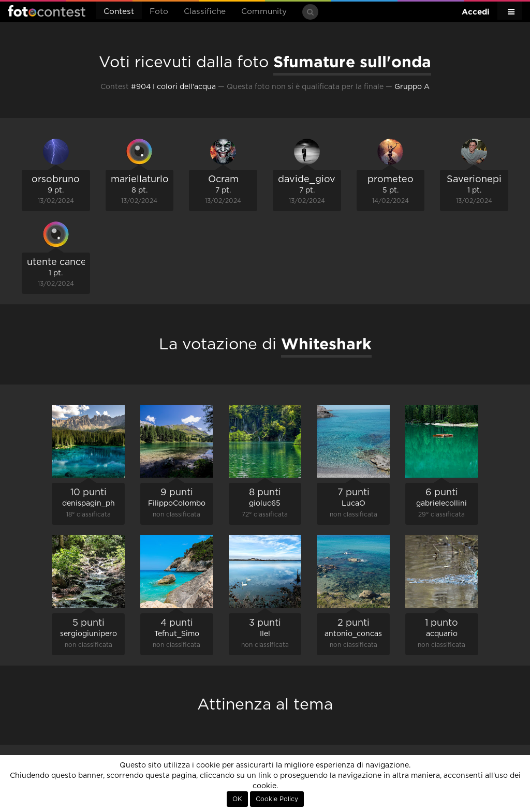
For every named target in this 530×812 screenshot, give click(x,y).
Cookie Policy (277, 799)
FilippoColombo (177, 504)
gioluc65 (265, 504)
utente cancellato (67, 262)
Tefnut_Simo (177, 634)
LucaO (354, 504)
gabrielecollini (441, 504)
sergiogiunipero (89, 634)
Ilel (265, 634)
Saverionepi (474, 180)
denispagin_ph (89, 504)
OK (237, 799)
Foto (159, 12)
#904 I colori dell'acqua (173, 87)
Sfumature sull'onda (352, 62)
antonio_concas (353, 634)
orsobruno (56, 180)
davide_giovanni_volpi (330, 180)
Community (264, 12)
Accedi (476, 12)
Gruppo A (412, 87)
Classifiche (205, 12)
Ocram (223, 180)
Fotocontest (47, 11)
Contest (119, 12)
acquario (442, 634)
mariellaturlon (143, 180)
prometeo (391, 180)
